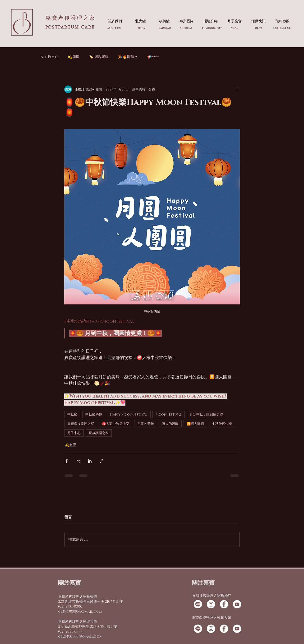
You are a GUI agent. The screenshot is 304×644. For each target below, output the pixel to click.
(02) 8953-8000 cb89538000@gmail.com (80, 609)
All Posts (49, 57)
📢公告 (153, 57)
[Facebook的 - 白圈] (224, 604)
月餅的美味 (146, 424)
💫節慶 (74, 57)
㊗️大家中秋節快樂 (116, 424)
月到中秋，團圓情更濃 (206, 414)
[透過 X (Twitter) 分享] (78, 461)
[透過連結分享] (101, 461)
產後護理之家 (99, 433)
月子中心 (74, 433)
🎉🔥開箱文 (128, 57)
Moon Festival (169, 414)
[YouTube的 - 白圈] (237, 604)
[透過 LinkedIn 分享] (90, 461)
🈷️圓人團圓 (195, 424)
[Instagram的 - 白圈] (211, 604)
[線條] (198, 604)
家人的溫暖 (170, 424)
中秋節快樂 (94, 414)
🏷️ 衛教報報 (99, 57)
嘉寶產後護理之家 (81, 424)
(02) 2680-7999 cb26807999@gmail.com (80, 634)
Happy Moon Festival (129, 414)
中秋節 (72, 414)
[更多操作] (237, 89)
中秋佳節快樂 (222, 424)
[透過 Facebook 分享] (67, 461)
